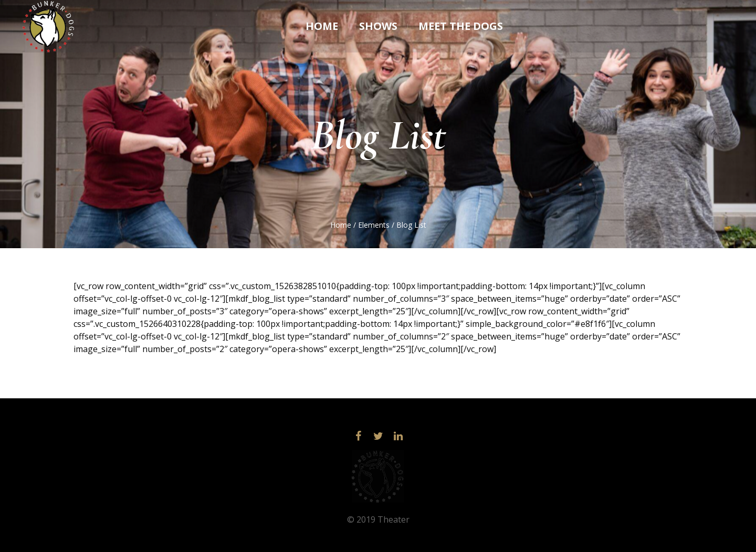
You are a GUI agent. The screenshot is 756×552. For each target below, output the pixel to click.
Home (341, 225)
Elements (374, 225)
